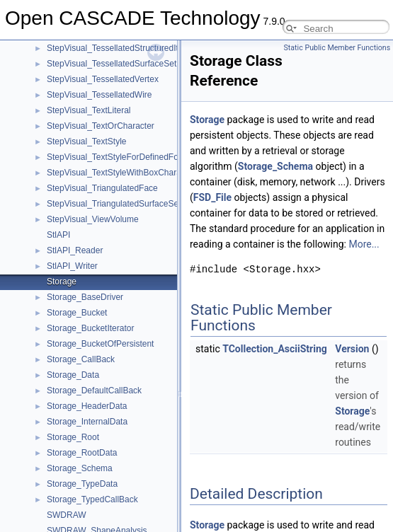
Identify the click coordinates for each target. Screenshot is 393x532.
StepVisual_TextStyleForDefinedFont (116, 157)
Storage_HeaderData (87, 406)
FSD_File (212, 197)
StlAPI (58, 235)
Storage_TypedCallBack (92, 499)
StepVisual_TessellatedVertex (103, 79)
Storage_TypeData (82, 484)
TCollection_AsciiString (275, 349)
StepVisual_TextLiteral (89, 110)
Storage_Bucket (77, 313)
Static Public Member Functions (337, 48)
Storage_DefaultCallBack (94, 391)
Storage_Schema (80, 468)
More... (364, 244)
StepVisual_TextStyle (87, 141)
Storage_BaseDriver (85, 297)
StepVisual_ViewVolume (93, 219)
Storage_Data (73, 375)
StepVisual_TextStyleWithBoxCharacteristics (131, 173)
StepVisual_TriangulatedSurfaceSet (114, 204)
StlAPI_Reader (75, 250)
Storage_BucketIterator (90, 328)
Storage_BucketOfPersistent (100, 344)
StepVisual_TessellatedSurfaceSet (112, 64)
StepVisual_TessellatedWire (99, 95)
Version (352, 349)
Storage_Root (73, 437)
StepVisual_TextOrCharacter (101, 126)
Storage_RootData (82, 453)
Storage (62, 282)
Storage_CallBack (81, 359)
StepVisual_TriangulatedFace (102, 188)
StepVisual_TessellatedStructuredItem (119, 48)
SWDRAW (67, 515)
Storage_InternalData (87, 422)
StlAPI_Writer (72, 266)
